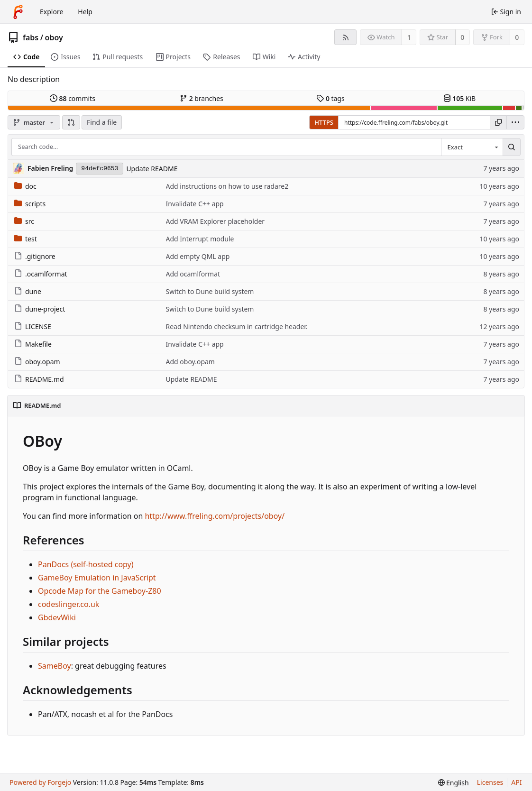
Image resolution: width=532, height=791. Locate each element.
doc (25, 186)
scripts (30, 204)
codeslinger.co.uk (69, 604)
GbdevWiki (57, 617)
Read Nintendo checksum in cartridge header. (237, 327)
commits (73, 98)
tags (330, 98)
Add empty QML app (198, 256)
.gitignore (35, 256)
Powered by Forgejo (40, 782)
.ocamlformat (41, 274)
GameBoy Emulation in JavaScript (97, 578)
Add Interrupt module (200, 239)
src (24, 221)
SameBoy (55, 666)
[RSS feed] (345, 37)
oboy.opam (37, 362)
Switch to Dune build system (210, 291)
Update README (152, 169)
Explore (51, 12)
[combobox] (472, 147)
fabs (31, 37)
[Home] (18, 12)
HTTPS (324, 122)
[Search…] (512, 147)
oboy (54, 37)
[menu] (515, 122)
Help (85, 12)
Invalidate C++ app (195, 204)
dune (28, 291)
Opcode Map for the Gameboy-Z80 (100, 591)
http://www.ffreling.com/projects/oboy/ (215, 516)
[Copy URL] (498, 122)
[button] (71, 122)
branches (202, 98)
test (26, 239)
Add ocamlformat (193, 274)
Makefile (33, 344)
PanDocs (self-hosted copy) (86, 564)
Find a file (102, 122)
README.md (39, 379)
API (516, 782)
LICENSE (33, 327)
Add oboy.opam (190, 362)
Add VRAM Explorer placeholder (216, 221)
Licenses (490, 782)
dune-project (40, 309)
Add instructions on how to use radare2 (227, 186)
